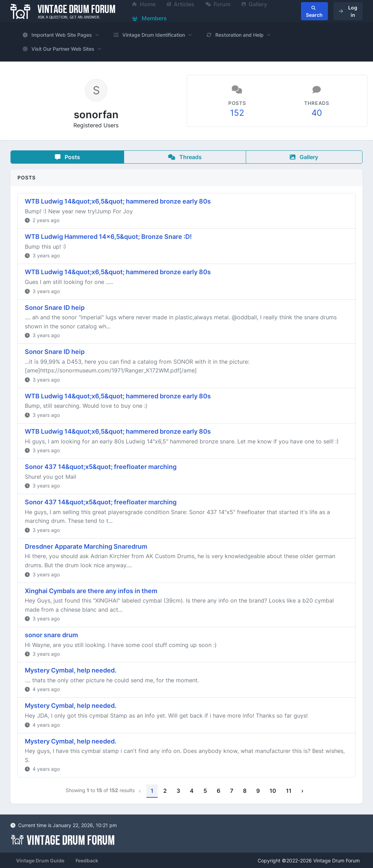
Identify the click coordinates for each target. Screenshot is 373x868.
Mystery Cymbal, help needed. (71, 670)
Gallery (304, 157)
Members (149, 18)
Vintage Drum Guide (40, 860)
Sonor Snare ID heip (55, 308)
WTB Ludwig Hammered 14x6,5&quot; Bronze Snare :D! (108, 237)
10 (273, 791)
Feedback (87, 860)
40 (317, 113)
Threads (185, 157)
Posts (67, 157)
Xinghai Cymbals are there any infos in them (91, 591)
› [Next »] (302, 791)
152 (237, 113)
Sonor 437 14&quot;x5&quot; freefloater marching (101, 467)
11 (289, 791)
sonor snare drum (51, 635)
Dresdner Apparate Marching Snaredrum (86, 546)
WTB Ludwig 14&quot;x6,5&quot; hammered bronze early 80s (118, 201)
